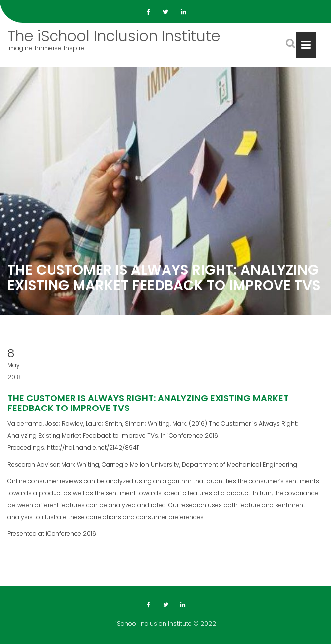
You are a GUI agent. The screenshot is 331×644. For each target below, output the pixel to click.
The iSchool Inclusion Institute (114, 36)
